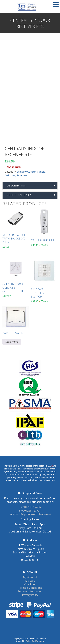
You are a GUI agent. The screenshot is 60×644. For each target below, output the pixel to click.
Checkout (30, 584)
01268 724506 (33, 507)
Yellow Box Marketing (35, 641)
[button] (56, 5)
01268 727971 (33, 511)
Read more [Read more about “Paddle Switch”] (12, 342)
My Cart (30, 581)
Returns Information (30, 591)
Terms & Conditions (30, 588)
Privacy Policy (30, 595)
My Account (30, 577)
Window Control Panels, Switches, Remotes (25, 173)
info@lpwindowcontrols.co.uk (34, 514)
